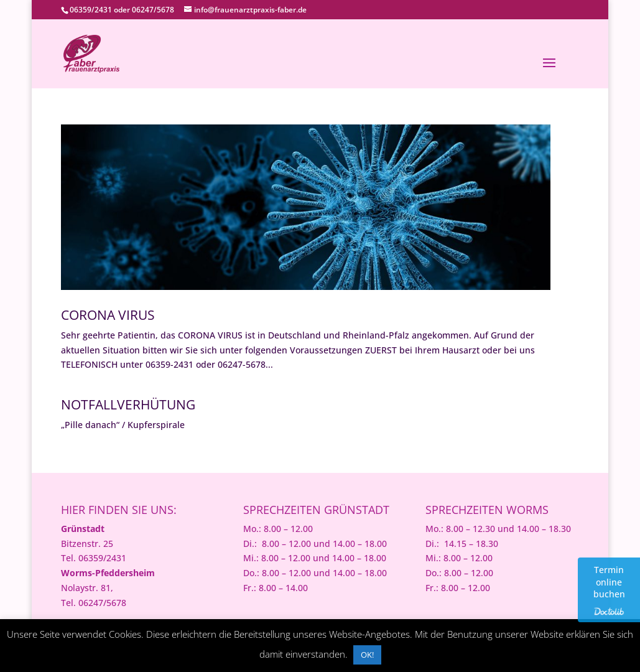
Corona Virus (108, 315)
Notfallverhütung (128, 404)
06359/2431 (91, 10)
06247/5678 (153, 10)
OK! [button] (367, 655)
